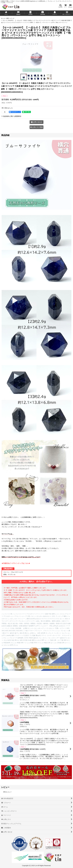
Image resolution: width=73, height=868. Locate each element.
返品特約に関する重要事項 (11, 116)
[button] (60, 6)
